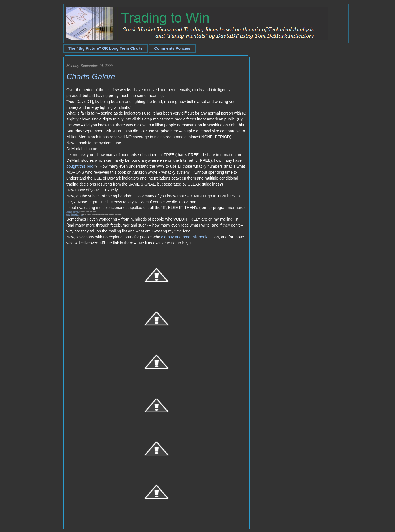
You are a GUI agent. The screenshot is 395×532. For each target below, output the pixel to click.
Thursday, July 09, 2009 (73, 211)
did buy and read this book (184, 237)
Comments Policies (172, 48)
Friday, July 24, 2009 (72, 214)
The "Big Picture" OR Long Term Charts (106, 48)
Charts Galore (91, 77)
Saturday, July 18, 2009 (73, 213)
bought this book (81, 166)
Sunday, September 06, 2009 (75, 216)
